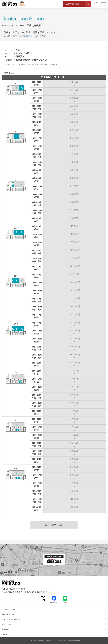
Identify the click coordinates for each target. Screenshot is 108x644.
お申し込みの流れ (22, 36)
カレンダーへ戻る (54, 525)
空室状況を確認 (72, 4)
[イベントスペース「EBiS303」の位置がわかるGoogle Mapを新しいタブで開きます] (54, 560)
